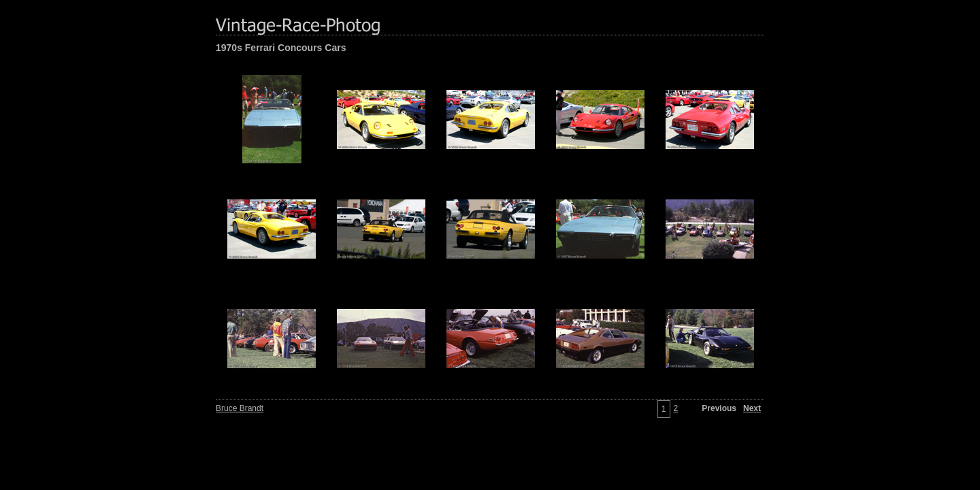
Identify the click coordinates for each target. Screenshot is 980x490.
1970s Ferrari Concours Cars (281, 48)
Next (752, 408)
